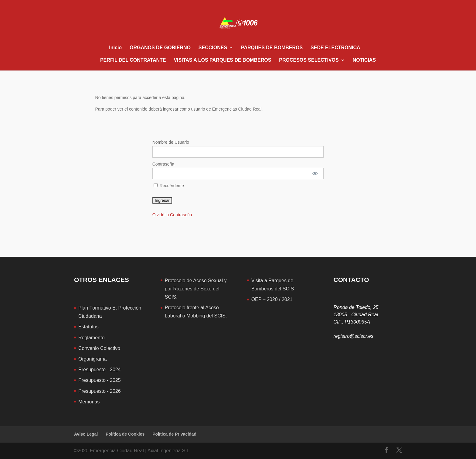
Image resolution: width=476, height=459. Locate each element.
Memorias (89, 402)
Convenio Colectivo (99, 348)
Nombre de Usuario (171, 142)
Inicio (115, 48)
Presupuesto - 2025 (100, 380)
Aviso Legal (86, 434)
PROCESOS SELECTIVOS (309, 60)
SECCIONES (213, 48)
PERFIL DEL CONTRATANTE (133, 60)
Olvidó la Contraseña (172, 215)
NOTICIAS (364, 60)
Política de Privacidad (174, 434)
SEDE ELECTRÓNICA (335, 48)
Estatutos (88, 327)
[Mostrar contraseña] (315, 173)
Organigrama (92, 359)
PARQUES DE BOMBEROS (272, 48)
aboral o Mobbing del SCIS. (197, 316)
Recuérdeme (169, 186)
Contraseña (163, 164)
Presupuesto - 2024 (100, 370)
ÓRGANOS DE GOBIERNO (160, 48)
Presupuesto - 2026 (100, 391)
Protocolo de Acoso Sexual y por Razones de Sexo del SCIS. (196, 289)
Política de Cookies (125, 434)
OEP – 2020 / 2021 (272, 299)
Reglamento (91, 338)
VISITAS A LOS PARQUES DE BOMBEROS (222, 60)
